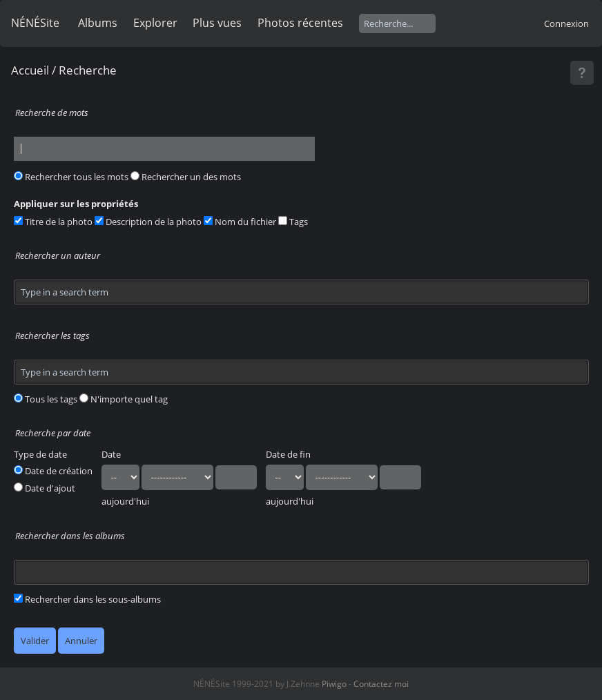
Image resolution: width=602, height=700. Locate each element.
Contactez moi (381, 684)
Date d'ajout (45, 488)
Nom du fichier (240, 222)
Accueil (30, 70)
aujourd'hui (125, 501)
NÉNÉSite (35, 23)
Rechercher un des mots (186, 177)
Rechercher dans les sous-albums (87, 599)
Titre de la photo (53, 222)
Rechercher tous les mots (71, 177)
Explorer (155, 23)
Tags (293, 222)
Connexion (566, 23)
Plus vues (217, 23)
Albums (98, 23)
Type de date (40, 454)
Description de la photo (148, 222)
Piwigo (334, 684)
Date (111, 454)
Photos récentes (300, 23)
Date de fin (288, 454)
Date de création (53, 471)
